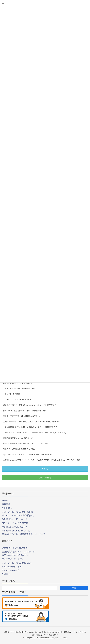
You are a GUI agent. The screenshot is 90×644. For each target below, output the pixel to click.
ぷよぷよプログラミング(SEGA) (17, 563)
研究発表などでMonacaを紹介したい (19, 438)
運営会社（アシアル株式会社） (15, 548)
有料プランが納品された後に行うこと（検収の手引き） (24, 411)
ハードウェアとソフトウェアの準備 (18, 400)
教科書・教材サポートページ (15, 519)
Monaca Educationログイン (16, 531)
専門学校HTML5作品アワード (16, 555)
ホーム (5, 500)
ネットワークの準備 (12, 394)
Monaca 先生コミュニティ (14, 527)
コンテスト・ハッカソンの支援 (15, 523)
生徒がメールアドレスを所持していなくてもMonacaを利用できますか (31, 422)
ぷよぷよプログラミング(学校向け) (18, 516)
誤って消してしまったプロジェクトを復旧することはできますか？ (29, 455)
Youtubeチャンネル (12, 567)
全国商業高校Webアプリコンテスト (18, 552)
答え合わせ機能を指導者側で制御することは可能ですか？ (26, 444)
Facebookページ (11, 570)
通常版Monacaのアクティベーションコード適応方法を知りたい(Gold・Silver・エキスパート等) (41, 460)
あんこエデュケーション (13, 559)
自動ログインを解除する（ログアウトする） (19, 449)
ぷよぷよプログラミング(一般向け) (18, 512)
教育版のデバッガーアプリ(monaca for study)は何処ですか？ (30, 405)
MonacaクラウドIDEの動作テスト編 (20, 389)
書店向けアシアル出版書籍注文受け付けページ (23, 534)
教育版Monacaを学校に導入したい (18, 383)
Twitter (6, 574)
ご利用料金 (7, 508)
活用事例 (6, 504)
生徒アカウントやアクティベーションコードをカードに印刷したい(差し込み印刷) (35, 433)
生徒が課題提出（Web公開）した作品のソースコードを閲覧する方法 (30, 427)
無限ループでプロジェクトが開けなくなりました (22, 416)
